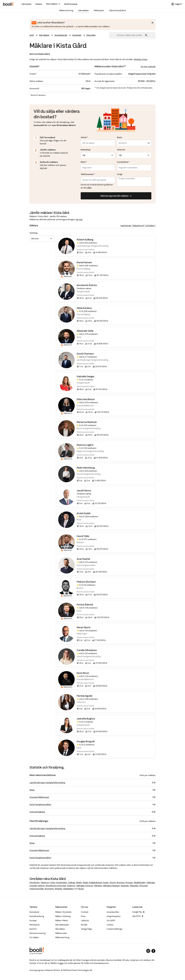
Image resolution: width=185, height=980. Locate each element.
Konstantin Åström (87, 285)
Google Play (138, 912)
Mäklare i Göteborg (63, 916)
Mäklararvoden (61, 933)
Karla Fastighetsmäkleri (40, 804)
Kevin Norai (83, 673)
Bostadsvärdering (37, 916)
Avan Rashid (83, 559)
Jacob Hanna (84, 491)
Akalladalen (68, 889)
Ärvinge (129, 882)
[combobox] (130, 35)
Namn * (84, 162)
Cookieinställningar (115, 929)
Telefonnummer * (88, 174)
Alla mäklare (60, 929)
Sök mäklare (84, 11)
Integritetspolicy (114, 916)
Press (83, 916)
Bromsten (49, 889)
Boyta (120, 137)
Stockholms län (61, 35)
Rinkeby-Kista (141, 59)
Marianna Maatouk (87, 422)
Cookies (110, 925)
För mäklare (34, 937)
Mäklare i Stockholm (63, 912)
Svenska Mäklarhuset (39, 797)
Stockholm (77, 35)
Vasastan (125, 886)
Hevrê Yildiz (83, 536)
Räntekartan (35, 925)
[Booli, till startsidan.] (8, 4)
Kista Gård (91, 35)
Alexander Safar (85, 331)
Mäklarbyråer (99, 11)
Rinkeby (58, 889)
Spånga (72, 882)
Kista (53, 882)
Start (32, 35)
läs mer (79, 219)
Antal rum (121, 150)
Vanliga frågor (87, 929)
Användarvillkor (113, 912)
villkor (89, 188)
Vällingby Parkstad (111, 886)
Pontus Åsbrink (85, 605)
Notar (32, 790)
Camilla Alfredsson (87, 650)
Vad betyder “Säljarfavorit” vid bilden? (138, 226)
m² (149, 143)
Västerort (45, 882)
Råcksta (98, 886)
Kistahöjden (62, 882)
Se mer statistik (148, 67)
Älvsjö (81, 889)
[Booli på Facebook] (153, 951)
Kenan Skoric (84, 628)
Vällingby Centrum (85, 886)
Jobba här (85, 921)
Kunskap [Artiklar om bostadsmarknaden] (33, 921)
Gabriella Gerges (85, 377)
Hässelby (134, 886)
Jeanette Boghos (86, 719)
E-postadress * (123, 162)
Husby (106, 882)
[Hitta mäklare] (53, 4)
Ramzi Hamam (84, 263)
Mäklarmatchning (66, 11)
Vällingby (151, 882)
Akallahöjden (140, 882)
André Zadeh (84, 513)
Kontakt (84, 925)
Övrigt (120, 174)
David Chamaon (85, 354)
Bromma (121, 882)
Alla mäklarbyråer (62, 925)
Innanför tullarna (37, 886)
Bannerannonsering (38, 933)
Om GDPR (111, 921)
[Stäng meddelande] (152, 23)
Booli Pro (33, 929)
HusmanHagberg (37, 812)
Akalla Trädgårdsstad (92, 882)
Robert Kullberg (85, 240)
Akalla (79, 882)
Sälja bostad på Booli (118, 11)
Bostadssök (34, 912)
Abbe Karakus (84, 308)
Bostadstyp (86, 150)
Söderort (71, 886)
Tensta (113, 882)
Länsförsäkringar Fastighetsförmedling (47, 783)
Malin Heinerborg (86, 468)
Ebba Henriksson (86, 399)
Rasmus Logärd (85, 445)
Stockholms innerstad (56, 886)
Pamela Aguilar (85, 696)
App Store (138, 916)
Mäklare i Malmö (62, 921)
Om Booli (85, 912)
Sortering (33, 233)
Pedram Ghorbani (86, 582)
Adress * (84, 137)
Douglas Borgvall (86, 742)
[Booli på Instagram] (148, 951)
